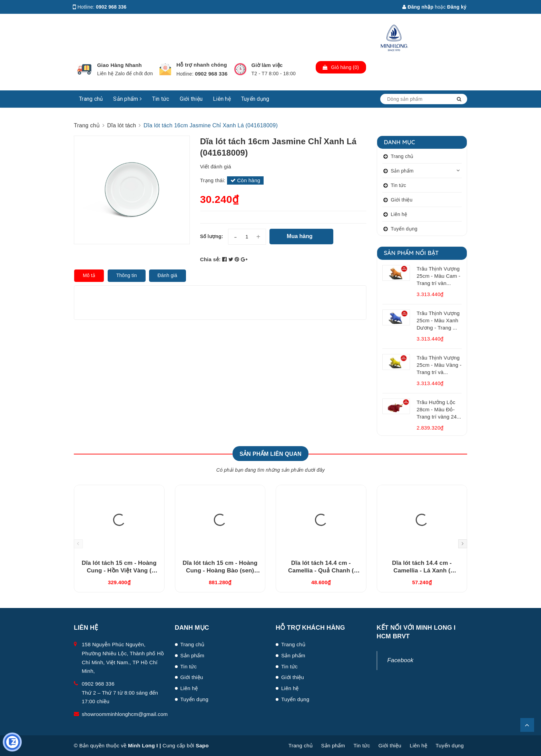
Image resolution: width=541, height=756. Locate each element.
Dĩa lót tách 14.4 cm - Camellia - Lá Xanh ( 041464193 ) (422, 571)
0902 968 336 (111, 7)
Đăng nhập (418, 7)
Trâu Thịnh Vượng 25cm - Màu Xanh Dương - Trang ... (438, 320)
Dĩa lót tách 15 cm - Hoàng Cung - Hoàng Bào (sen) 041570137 (220, 571)
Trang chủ (91, 99)
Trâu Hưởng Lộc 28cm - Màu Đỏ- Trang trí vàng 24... (439, 409)
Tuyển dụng (255, 99)
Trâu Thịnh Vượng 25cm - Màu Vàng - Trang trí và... (439, 365)
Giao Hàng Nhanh (119, 65)
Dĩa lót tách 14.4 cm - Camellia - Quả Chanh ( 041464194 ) (321, 571)
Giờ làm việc (267, 65)
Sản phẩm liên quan (270, 454)
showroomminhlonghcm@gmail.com (125, 714)
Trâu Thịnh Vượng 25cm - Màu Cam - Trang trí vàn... (439, 276)
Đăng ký (457, 7)
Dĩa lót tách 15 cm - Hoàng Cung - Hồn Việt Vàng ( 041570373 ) (119, 571)
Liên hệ (222, 99)
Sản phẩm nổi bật (411, 253)
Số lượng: (212, 236)
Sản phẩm (127, 99)
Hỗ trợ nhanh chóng (202, 65)
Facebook (401, 660)
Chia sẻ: (210, 259)
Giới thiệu (191, 99)
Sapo (202, 745)
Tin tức (161, 99)
